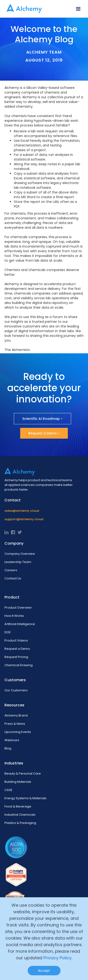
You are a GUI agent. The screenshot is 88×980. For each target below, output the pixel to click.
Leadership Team (18, 562)
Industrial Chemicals (20, 815)
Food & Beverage (18, 806)
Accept (44, 971)
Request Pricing (16, 657)
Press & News (15, 724)
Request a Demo (17, 649)
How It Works (14, 616)
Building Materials (18, 782)
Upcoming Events (18, 732)
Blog (8, 748)
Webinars (12, 740)
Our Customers (16, 690)
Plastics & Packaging (20, 823)
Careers (11, 570)
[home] (23, 9)
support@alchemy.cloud (24, 519)
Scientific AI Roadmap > (42, 419)
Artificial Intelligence (20, 624)
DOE (8, 632)
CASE (8, 790)
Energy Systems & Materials (25, 798)
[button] (78, 9)
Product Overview (18, 608)
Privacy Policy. (58, 958)
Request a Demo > (44, 433)
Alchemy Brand (16, 715)
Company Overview (20, 554)
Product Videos (16, 640)
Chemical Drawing (19, 665)
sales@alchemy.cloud (22, 511)
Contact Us (13, 578)
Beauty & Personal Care (23, 773)
